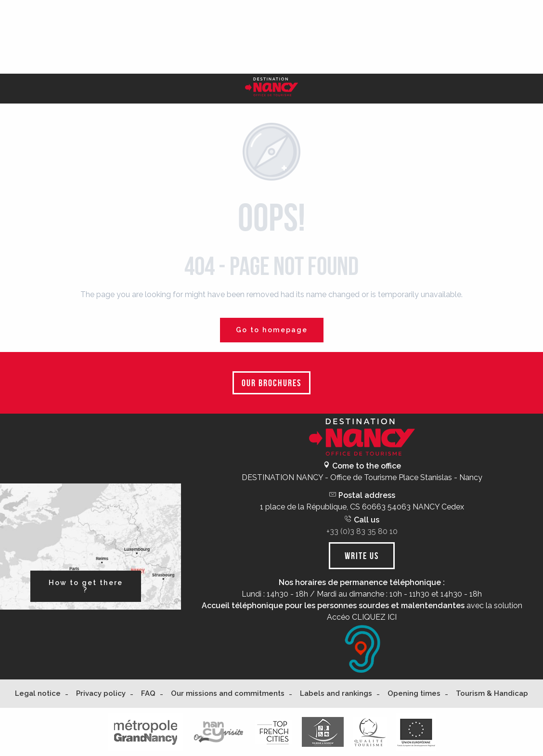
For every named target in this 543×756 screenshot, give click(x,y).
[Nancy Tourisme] (271, 89)
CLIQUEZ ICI (374, 617)
